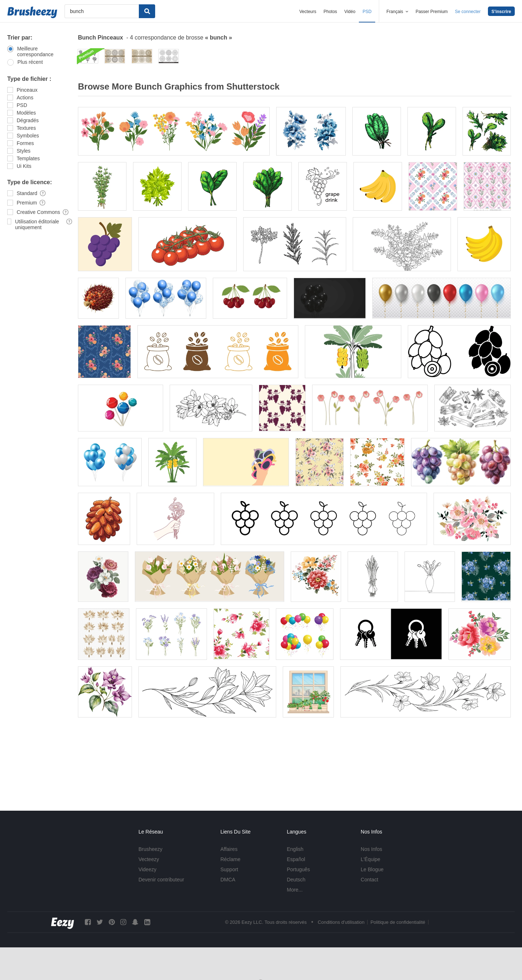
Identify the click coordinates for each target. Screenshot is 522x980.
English (295, 849)
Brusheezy (150, 849)
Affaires (229, 849)
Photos (330, 12)
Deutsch (296, 880)
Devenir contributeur (161, 880)
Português (298, 869)
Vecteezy (149, 859)
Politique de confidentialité (398, 922)
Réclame (230, 859)
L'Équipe (370, 859)
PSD (367, 12)
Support (229, 869)
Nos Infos (371, 849)
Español (296, 859)
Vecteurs (308, 12)
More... (295, 890)
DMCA (228, 880)
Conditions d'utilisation (341, 922)
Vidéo (350, 12)
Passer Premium (432, 12)
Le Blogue (372, 869)
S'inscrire (501, 12)
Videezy (148, 869)
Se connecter (468, 12)
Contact (369, 880)
